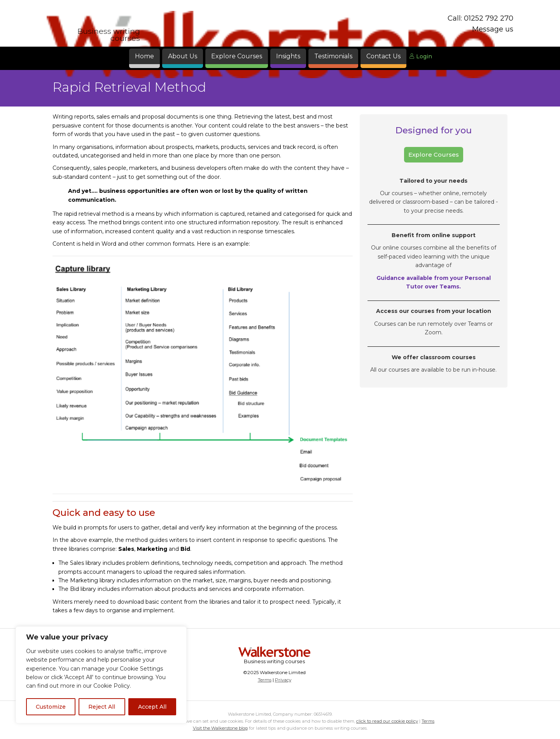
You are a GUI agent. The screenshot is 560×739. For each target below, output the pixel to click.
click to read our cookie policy (387, 721)
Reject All (102, 707)
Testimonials (333, 56)
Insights (288, 56)
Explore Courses (237, 56)
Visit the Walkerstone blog (220, 728)
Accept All (152, 707)
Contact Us (383, 56)
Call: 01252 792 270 (480, 18)
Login (421, 56)
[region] (101, 675)
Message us (493, 29)
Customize (51, 707)
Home (144, 56)
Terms (265, 680)
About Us (183, 56)
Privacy (283, 680)
